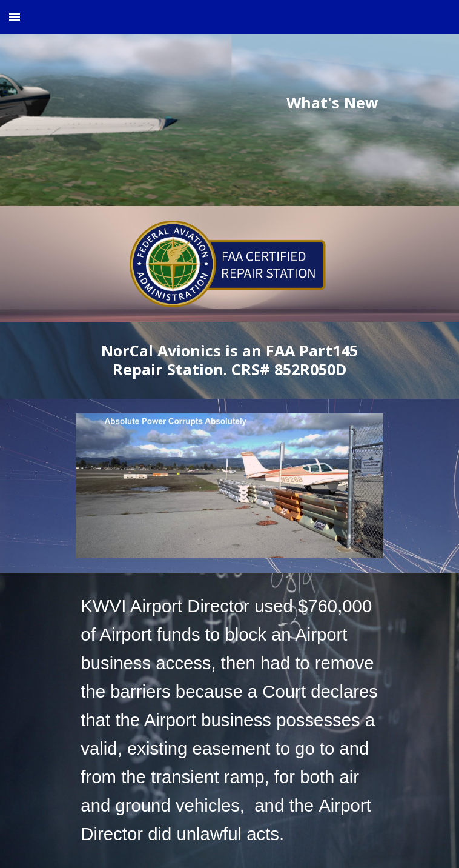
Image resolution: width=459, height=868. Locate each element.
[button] (15, 17)
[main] (229, 103)
